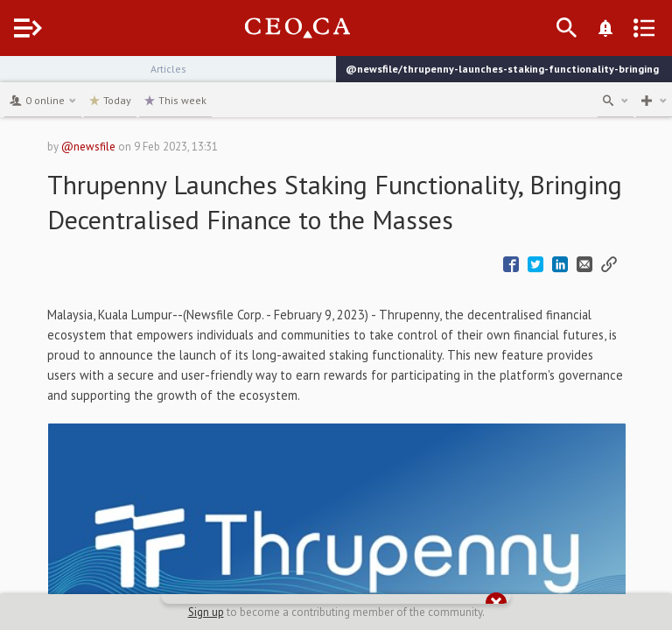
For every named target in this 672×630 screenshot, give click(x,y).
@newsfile (88, 147)
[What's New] (605, 28)
